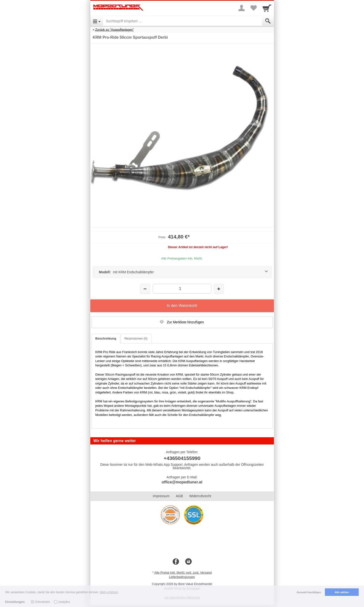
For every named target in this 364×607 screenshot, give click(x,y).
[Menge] (182, 289)
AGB (179, 496)
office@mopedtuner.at (182, 482)
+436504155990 (182, 458)
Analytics (64, 602)
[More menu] (242, 8)
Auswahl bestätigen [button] (309, 592)
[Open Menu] (97, 21)
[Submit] (268, 21)
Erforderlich (43, 602)
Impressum (161, 496)
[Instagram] (188, 562)
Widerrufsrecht (200, 496)
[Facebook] (176, 562)
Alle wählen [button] (342, 592)
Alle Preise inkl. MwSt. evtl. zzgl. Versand (183, 573)
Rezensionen (136, 338)
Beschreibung (106, 338)
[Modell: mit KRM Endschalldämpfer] (182, 272)
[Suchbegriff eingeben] (182, 21)
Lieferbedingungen (182, 577)
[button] (182, 322)
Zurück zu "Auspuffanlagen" (114, 30)
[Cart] (267, 8)
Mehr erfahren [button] (109, 592)
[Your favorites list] (254, 8)
